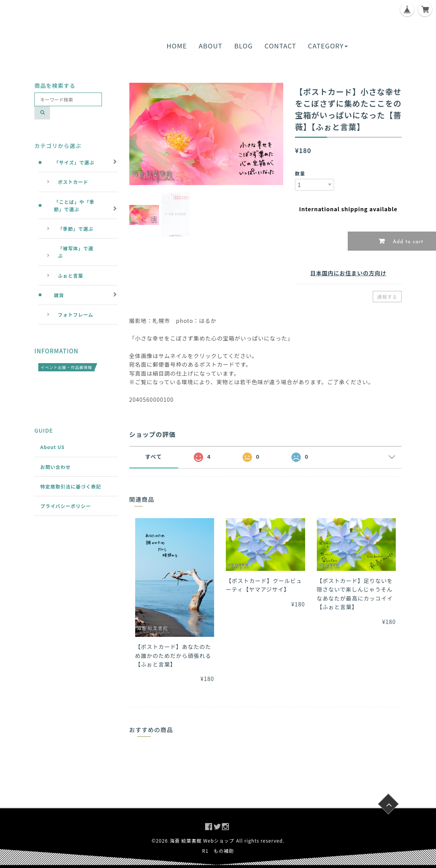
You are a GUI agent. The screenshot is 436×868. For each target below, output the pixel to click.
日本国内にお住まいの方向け (348, 273)
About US (53, 447)
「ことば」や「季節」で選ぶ (74, 205)
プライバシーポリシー (66, 506)
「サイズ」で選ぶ (74, 162)
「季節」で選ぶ (76, 229)
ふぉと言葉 (71, 275)
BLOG (243, 46)
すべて (153, 456)
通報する (387, 297)
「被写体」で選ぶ (76, 252)
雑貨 (59, 295)
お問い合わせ (55, 467)
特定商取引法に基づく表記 (71, 486)
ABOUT (211, 46)
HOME (177, 46)
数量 (300, 173)
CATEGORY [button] (328, 46)
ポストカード (73, 182)
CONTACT (280, 46)
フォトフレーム (76, 315)
